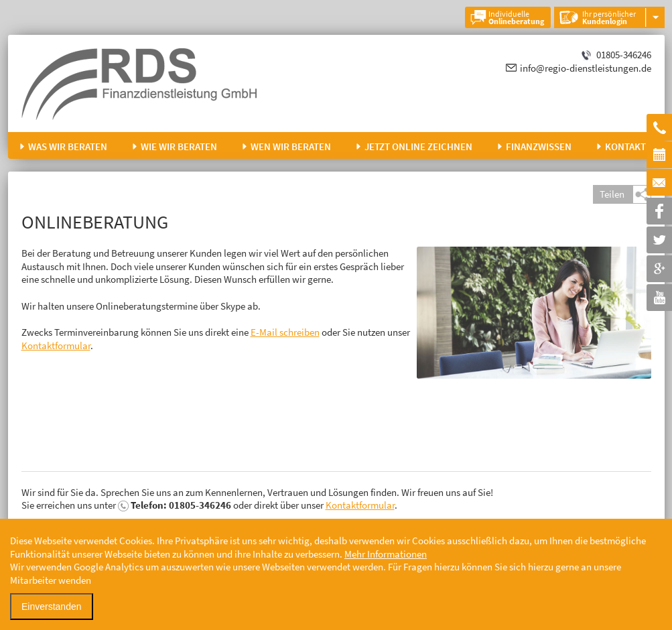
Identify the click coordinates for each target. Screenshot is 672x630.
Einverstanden (52, 607)
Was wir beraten (68, 146)
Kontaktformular (56, 345)
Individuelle (516, 17)
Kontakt (625, 146)
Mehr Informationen (386, 554)
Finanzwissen (539, 146)
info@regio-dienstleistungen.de (586, 68)
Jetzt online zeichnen (418, 146)
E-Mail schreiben (285, 332)
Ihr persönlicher (609, 17)
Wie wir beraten (179, 146)
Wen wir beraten (291, 146)
